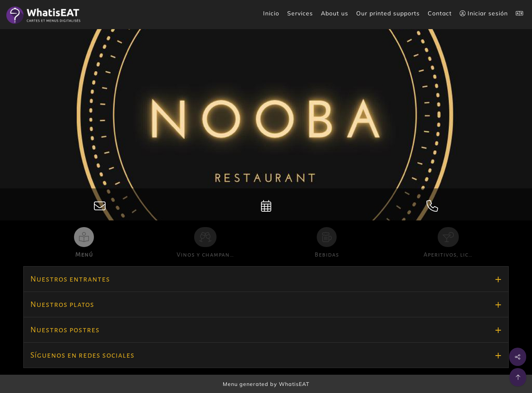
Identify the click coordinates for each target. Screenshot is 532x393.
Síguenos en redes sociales (83, 355)
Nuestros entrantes (70, 279)
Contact (440, 13)
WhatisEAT (294, 384)
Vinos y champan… (205, 255)
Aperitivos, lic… (448, 255)
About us (335, 13)
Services (300, 13)
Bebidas (327, 255)
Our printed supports (388, 13)
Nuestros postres (65, 330)
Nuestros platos (62, 304)
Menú (84, 255)
